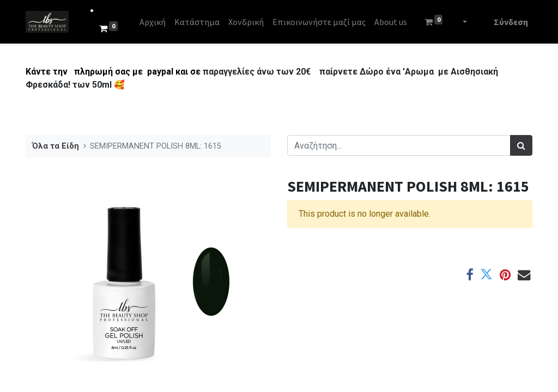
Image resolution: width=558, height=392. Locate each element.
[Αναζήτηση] (521, 145)
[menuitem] (153, 22)
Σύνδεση (511, 22)
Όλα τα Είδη (56, 146)
